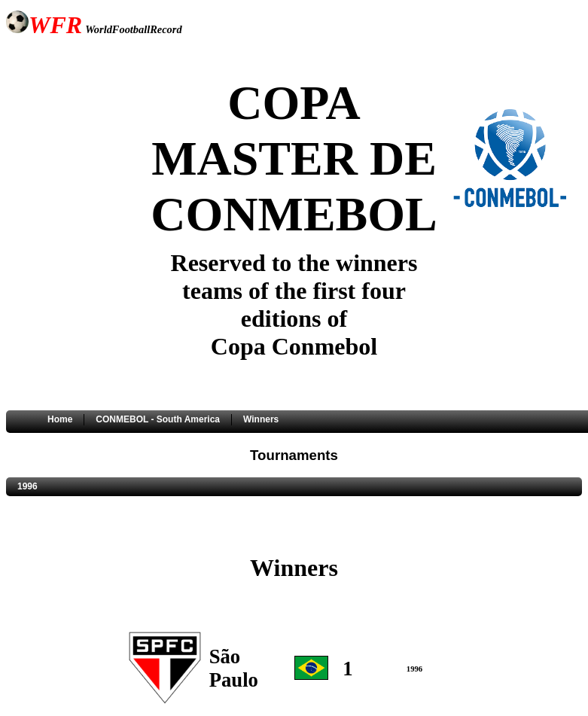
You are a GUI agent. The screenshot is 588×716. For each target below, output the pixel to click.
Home (60, 419)
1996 (27, 486)
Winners (261, 419)
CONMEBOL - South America (158, 419)
